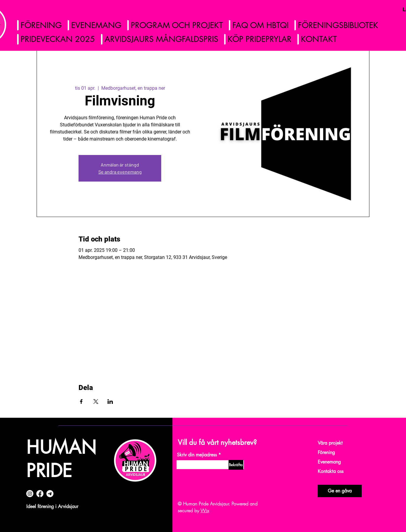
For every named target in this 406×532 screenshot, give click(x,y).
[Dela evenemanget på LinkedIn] (110, 402)
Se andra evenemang (120, 172)
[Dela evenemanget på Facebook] (81, 402)
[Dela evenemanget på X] (96, 402)
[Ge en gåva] (340, 491)
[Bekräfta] (236, 465)
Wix (205, 510)
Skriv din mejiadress (197, 455)
